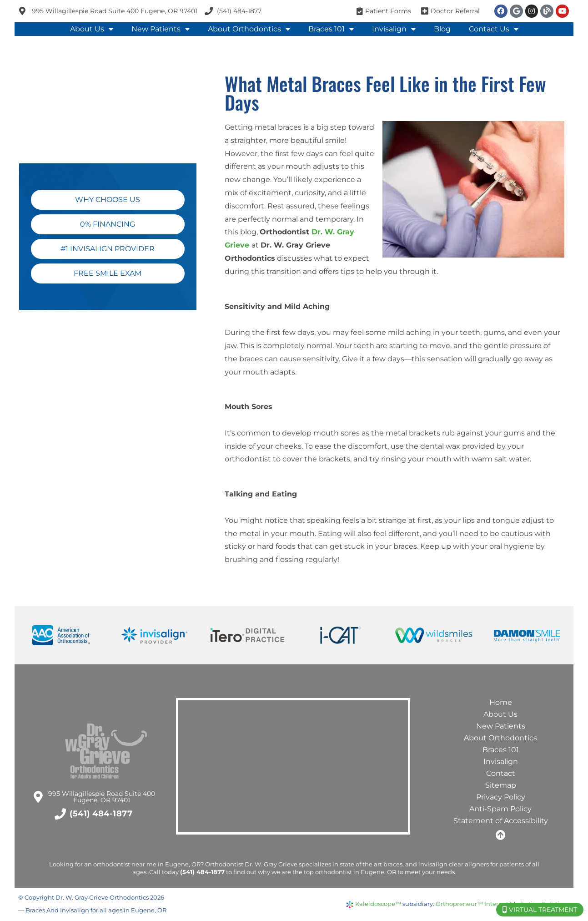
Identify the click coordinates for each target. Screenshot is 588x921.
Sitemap (501, 785)
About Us (92, 29)
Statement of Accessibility (501, 821)
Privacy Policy (501, 797)
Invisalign (394, 29)
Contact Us (494, 29)
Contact (501, 773)
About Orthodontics (249, 29)
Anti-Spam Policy (500, 809)
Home (501, 702)
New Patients (161, 29)
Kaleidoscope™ (378, 904)
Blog (442, 29)
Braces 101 (331, 29)
